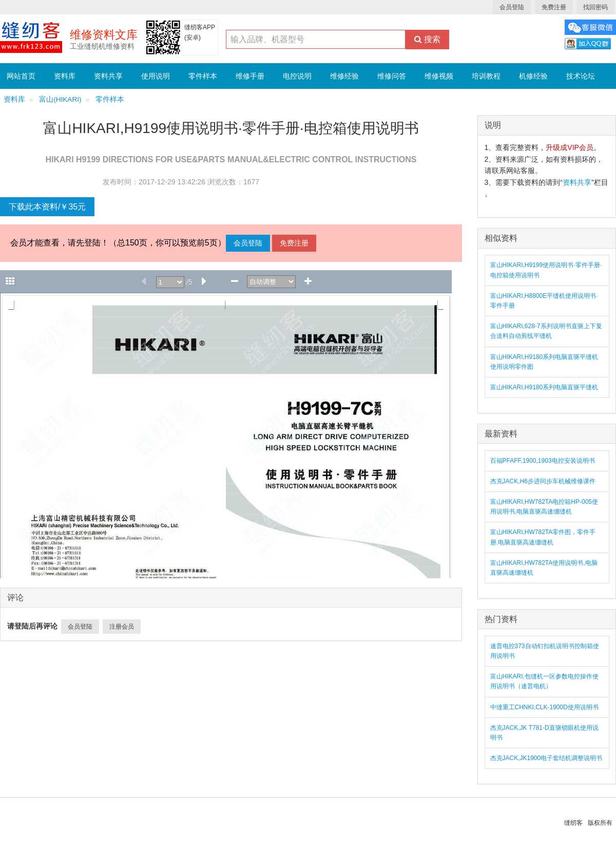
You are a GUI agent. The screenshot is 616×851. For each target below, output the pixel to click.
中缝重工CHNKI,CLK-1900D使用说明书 (544, 707)
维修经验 (344, 76)
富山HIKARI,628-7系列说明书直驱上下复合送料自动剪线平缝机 (546, 331)
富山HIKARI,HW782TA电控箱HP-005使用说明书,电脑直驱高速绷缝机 (544, 507)
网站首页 (21, 76)
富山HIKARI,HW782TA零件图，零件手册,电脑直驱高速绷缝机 (543, 537)
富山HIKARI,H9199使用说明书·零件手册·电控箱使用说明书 (546, 270)
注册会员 (122, 627)
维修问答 (392, 76)
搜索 (427, 39)
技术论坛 (581, 76)
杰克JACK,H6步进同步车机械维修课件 (543, 481)
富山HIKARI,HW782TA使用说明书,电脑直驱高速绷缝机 (544, 568)
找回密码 (595, 7)
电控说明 (297, 76)
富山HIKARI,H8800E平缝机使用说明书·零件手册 (544, 301)
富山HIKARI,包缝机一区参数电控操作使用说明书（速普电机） (544, 681)
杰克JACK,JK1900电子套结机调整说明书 (546, 758)
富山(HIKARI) (60, 99)
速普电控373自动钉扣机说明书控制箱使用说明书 (545, 651)
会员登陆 (512, 7)
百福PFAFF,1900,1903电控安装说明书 (543, 461)
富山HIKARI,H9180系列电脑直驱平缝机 (544, 387)
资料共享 (108, 76)
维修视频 (439, 76)
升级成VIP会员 (570, 147)
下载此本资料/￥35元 (47, 207)
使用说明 (156, 76)
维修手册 (250, 76)
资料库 (65, 76)
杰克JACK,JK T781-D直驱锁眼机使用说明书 (544, 733)
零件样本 (203, 76)
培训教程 (486, 76)
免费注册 (554, 7)
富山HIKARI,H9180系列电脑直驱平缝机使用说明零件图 (544, 362)
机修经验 (533, 76)
